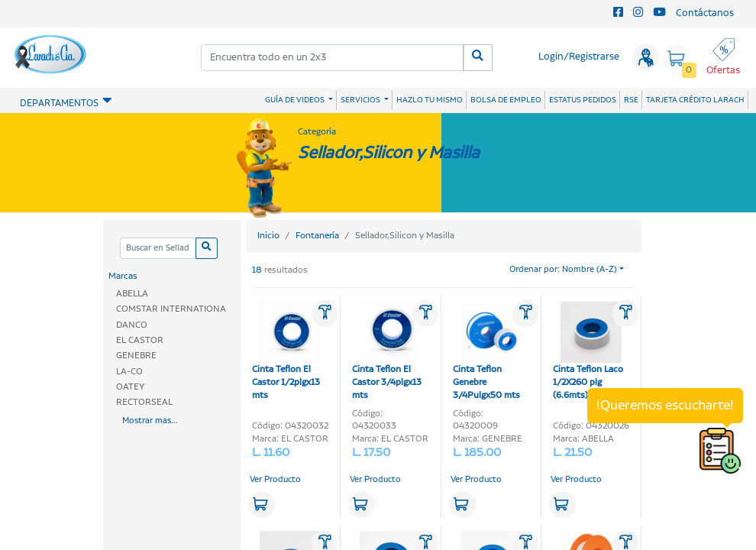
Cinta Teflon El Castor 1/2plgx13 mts (286, 352)
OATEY (130, 387)
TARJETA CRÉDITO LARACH (695, 100)
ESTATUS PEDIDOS (583, 100)
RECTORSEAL (144, 402)
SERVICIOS (361, 100)
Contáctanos (705, 13)
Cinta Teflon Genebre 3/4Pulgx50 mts (487, 352)
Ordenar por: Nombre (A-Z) (563, 270)
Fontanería (317, 236)
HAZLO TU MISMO (430, 100)
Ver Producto (275, 480)
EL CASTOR (140, 340)
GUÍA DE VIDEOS (296, 100)
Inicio (268, 236)
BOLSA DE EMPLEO (506, 100)
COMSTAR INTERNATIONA (171, 309)
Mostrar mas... (150, 421)
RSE (631, 100)
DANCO (132, 325)
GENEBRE (136, 356)
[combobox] (333, 58)
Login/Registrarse (579, 57)
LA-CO (129, 372)
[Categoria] (158, 249)
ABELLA (132, 294)
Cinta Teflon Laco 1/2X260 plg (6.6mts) (588, 352)
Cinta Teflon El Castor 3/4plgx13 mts (387, 352)
